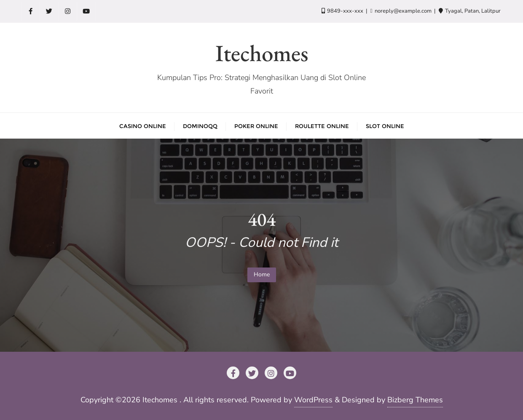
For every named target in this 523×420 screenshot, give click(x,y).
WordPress (313, 400)
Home (262, 274)
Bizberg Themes (415, 400)
